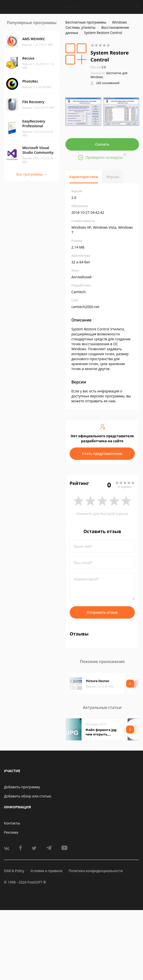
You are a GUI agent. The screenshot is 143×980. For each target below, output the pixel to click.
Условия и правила (46, 871)
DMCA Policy (14, 871)
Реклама (11, 832)
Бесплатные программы (86, 22)
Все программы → (32, 174)
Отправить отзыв (102, 612)
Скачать (102, 144)
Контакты (12, 823)
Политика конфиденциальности (96, 871)
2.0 (98, 67)
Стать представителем (102, 454)
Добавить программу (22, 787)
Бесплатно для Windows (109, 75)
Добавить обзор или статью (28, 796)
